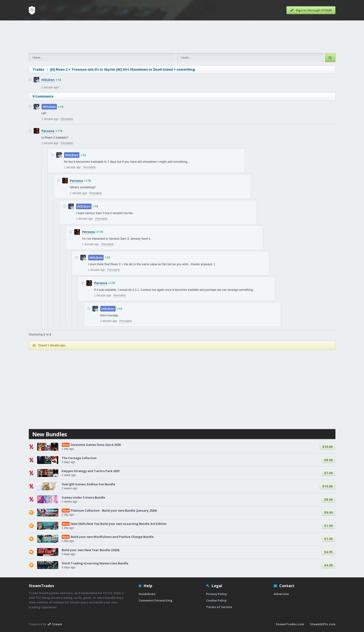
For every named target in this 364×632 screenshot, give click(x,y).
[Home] (32, 10)
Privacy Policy (216, 594)
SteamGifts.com (323, 624)
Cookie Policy (216, 600)
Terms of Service (219, 607)
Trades (38, 69)
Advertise (281, 594)
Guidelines (147, 594)
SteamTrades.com (290, 624)
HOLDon (48, 80)
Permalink (67, 119)
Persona (48, 131)
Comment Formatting (156, 600)
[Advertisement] (182, 37)
